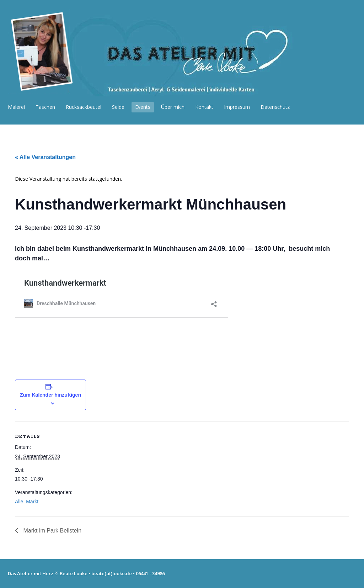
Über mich (173, 107)
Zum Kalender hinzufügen (50, 395)
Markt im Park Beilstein (52, 531)
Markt (32, 502)
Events (143, 107)
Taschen (45, 107)
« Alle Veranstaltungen (45, 157)
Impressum (237, 107)
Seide (118, 107)
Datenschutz (275, 107)
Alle (19, 502)
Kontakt (204, 107)
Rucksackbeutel (84, 107)
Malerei (16, 107)
